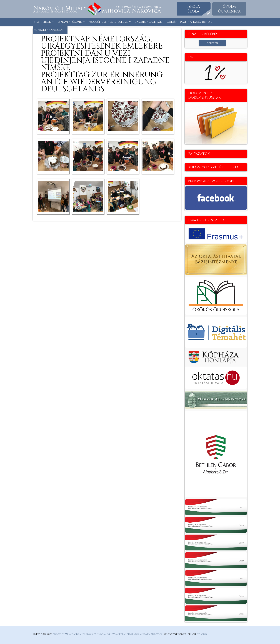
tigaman (202, 634)
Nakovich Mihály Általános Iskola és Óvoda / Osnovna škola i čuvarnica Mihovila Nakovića (108, 634)
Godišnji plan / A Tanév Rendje (189, 22)
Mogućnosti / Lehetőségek (108, 22)
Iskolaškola (194, 9)
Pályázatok (199, 154)
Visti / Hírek (42, 22)
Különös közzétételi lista (213, 167)
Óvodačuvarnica (229, 9)
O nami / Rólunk (70, 22)
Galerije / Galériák (148, 22)
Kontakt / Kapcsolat (49, 30)
